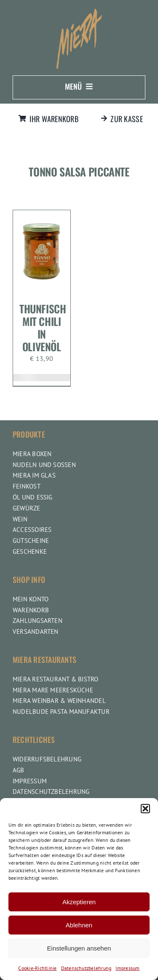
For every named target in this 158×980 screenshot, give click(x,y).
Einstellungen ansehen (79, 948)
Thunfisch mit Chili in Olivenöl (43, 327)
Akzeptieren (79, 902)
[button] (145, 809)
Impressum (127, 968)
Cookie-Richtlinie (37, 968)
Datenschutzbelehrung (86, 968)
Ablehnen (79, 925)
